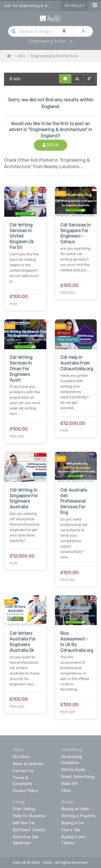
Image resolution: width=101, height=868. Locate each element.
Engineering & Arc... (51, 41)
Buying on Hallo (75, 809)
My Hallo (75, 6)
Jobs (21, 56)
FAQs (66, 791)
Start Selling (24, 809)
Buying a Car (73, 823)
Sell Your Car (24, 823)
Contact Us (23, 771)
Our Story (21, 757)
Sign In (50, 145)
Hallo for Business (29, 816)
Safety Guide (73, 770)
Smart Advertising (78, 777)
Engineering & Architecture (55, 56)
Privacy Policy (25, 791)
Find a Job (71, 830)
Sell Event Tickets (29, 830)
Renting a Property (78, 816)
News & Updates (28, 764)
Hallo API (69, 784)
